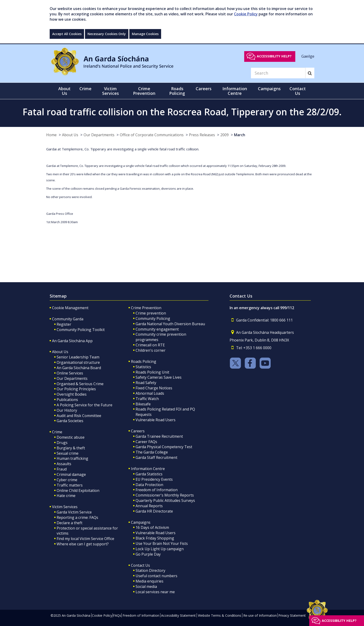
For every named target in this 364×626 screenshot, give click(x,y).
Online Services (70, 373)
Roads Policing (144, 361)
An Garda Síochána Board (79, 368)
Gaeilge (308, 56)
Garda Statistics (149, 474)
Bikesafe (143, 404)
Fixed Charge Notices (154, 388)
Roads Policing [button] (177, 91)
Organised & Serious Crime (80, 384)
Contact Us (140, 565)
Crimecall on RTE (150, 345)
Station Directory (150, 570)
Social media (146, 586)
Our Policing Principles (76, 389)
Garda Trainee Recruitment (159, 436)
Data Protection (149, 485)
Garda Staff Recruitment (156, 457)
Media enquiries (149, 581)
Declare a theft (70, 523)
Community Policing (153, 318)
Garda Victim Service (74, 512)
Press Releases (202, 135)
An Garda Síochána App (72, 341)
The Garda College (152, 452)
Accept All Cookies (67, 34)
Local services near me (155, 592)
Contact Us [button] (298, 91)
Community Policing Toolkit (81, 330)
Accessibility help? (274, 56)
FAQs (117, 615)
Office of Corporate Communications (152, 135)
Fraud (62, 469)
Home (51, 135)
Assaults (64, 464)
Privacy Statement (292, 615)
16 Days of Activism (152, 527)
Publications (67, 400)
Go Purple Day (148, 554)
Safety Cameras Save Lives (159, 377)
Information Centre (148, 469)
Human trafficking (72, 458)
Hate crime (66, 496)
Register (64, 324)
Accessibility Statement (178, 615)
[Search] (278, 73)
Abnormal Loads (150, 393)
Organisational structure (78, 362)
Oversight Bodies (72, 394)
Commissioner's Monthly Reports (165, 495)
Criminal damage (71, 474)
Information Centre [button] (235, 91)
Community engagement (157, 329)
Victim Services (65, 507)
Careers (138, 431)
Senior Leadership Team (78, 357)
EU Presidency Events (154, 479)
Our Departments (99, 135)
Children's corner (151, 350)
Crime (57, 432)
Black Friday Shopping (155, 538)
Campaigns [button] (269, 89)
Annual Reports (149, 506)
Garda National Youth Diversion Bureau (170, 324)
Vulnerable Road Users (156, 420)
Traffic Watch (147, 399)
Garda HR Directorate (154, 511)
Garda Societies (70, 421)
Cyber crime (67, 480)
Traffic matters (70, 485)
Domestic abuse (71, 437)
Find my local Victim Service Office (85, 539)
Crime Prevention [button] (144, 91)
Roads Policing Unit (152, 372)
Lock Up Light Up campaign (160, 549)
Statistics (143, 367)
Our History (67, 410)
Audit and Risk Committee (79, 416)
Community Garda (68, 319)
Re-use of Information (260, 615)
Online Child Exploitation (78, 490)
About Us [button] (64, 91)
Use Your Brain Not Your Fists (162, 543)
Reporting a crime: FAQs (77, 517)
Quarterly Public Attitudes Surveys (165, 500)
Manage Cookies (145, 34)
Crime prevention (151, 313)
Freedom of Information (157, 490)
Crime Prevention (146, 308)
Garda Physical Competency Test (164, 447)
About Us (70, 135)
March (240, 135)
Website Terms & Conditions (220, 615)
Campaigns (141, 522)
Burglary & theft (71, 448)
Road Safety (146, 383)
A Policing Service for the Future (84, 405)
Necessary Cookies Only (107, 34)
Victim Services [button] (110, 91)
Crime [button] (85, 89)
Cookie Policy (246, 14)
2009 (224, 135)
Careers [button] (204, 89)
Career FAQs (146, 442)
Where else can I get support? (83, 544)
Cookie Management (70, 308)
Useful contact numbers (156, 576)
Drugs (62, 443)
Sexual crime (68, 453)
